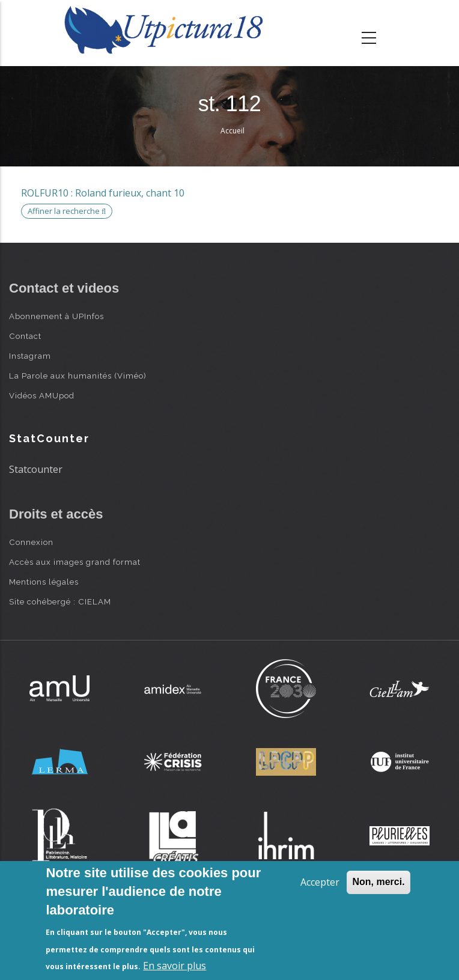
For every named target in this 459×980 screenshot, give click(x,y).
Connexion (31, 542)
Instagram (30, 356)
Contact (25, 336)
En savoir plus (175, 966)
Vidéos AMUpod (42, 395)
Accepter (320, 882)
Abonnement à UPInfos (56, 316)
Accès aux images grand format (75, 562)
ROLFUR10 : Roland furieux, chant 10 (103, 193)
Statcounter (36, 469)
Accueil (233, 131)
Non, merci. (378, 882)
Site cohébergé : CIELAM (60, 601)
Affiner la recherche (67, 211)
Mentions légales (44, 582)
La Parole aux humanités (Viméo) (78, 376)
